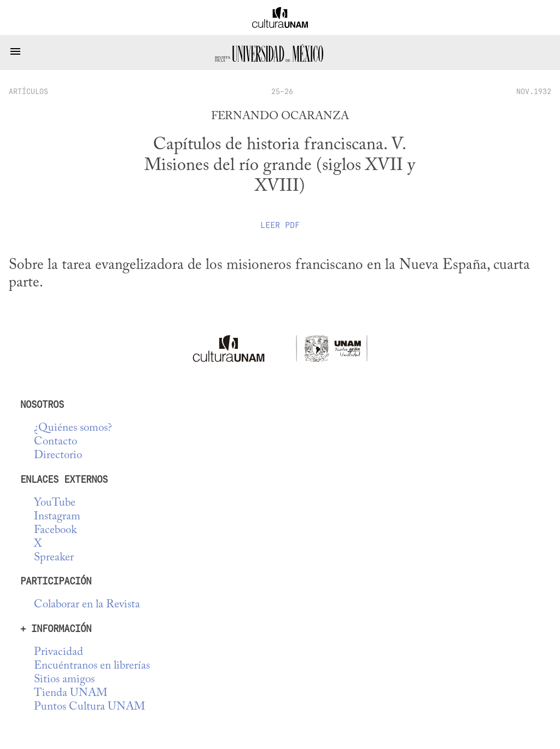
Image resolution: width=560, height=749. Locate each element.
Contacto (56, 442)
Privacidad (59, 653)
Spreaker (54, 558)
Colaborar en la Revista (87, 605)
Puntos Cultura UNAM (89, 707)
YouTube (55, 503)
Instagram (57, 517)
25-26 (282, 91)
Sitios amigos (64, 680)
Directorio (58, 456)
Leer (280, 225)
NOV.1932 (534, 91)
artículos (28, 91)
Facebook (55, 531)
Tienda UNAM (71, 694)
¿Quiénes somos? (73, 428)
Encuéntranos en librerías (92, 666)
